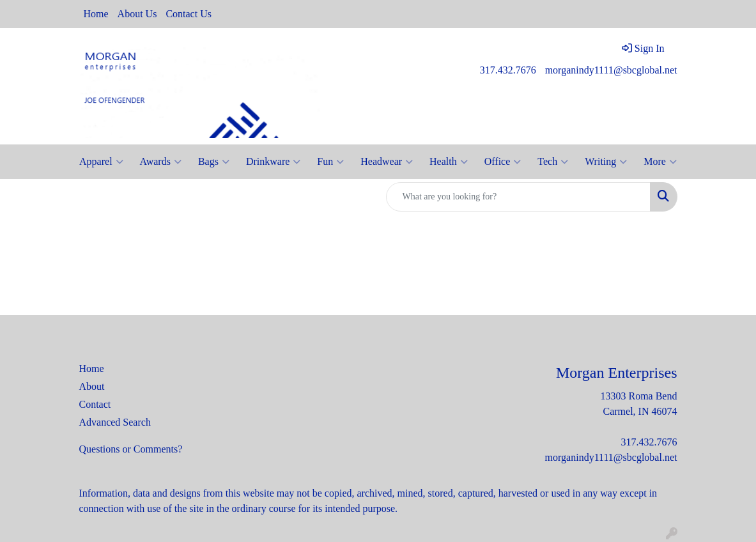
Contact (95, 404)
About (92, 386)
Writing (606, 162)
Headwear (387, 162)
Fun (330, 162)
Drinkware (273, 162)
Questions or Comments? (131, 449)
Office (503, 162)
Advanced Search (115, 422)
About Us (137, 14)
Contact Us (189, 14)
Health (449, 162)
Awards (161, 162)
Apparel (101, 162)
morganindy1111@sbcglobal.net (611, 70)
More (660, 162)
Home (96, 14)
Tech (553, 162)
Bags (214, 162)
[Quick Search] (518, 197)
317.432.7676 (508, 70)
